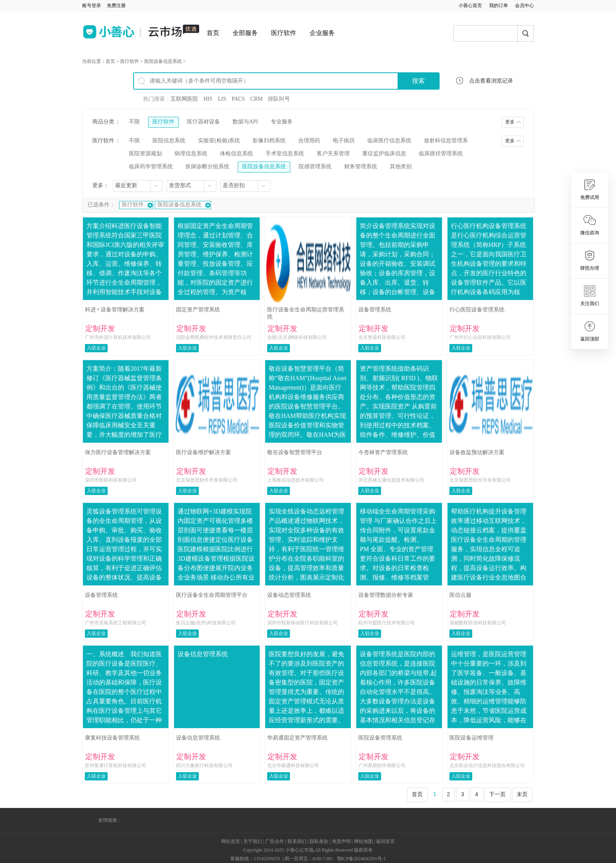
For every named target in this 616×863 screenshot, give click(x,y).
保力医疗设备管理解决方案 (118, 452)
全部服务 (245, 33)
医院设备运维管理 (471, 738)
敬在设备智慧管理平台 (295, 452)
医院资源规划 (145, 154)
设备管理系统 (375, 310)
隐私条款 (319, 841)
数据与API (245, 122)
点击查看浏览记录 (491, 81)
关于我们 (253, 841)
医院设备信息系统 (163, 61)
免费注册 (116, 6)
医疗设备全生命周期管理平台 (212, 595)
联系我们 (297, 841)
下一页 (497, 794)
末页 (522, 794)
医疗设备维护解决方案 (203, 452)
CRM (256, 99)
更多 (510, 122)
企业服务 (322, 33)
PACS (238, 99)
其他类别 (401, 167)
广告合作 (275, 841)
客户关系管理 (333, 154)
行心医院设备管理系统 (477, 310)
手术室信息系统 (285, 154)
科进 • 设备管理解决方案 (115, 310)
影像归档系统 (269, 141)
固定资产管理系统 (198, 310)
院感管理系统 (315, 167)
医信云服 (460, 595)
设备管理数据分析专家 (386, 595)
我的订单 (499, 6)
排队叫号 (279, 99)
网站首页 (231, 841)
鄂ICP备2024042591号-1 (362, 859)
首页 (213, 33)
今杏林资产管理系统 (383, 452)
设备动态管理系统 (289, 595)
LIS (222, 99)
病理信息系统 (191, 154)
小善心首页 (470, 6)
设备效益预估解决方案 (477, 452)
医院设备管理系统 (380, 738)
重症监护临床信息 (384, 154)
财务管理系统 (361, 167)
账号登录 (92, 6)
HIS (208, 99)
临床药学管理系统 (151, 167)
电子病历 (344, 141)
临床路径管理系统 (441, 154)
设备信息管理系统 (198, 738)
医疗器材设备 (203, 122)
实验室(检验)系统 (219, 141)
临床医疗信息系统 (389, 141)
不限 (134, 122)
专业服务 (282, 122)
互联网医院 (184, 99)
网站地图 (363, 841)
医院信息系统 (169, 141)
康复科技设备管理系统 (112, 738)
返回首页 (385, 841)
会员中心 (524, 6)
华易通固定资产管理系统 (297, 738)
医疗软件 (284, 33)
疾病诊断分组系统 (207, 167)
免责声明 (341, 841)
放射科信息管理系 (446, 141)
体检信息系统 (236, 154)
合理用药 (309, 141)
